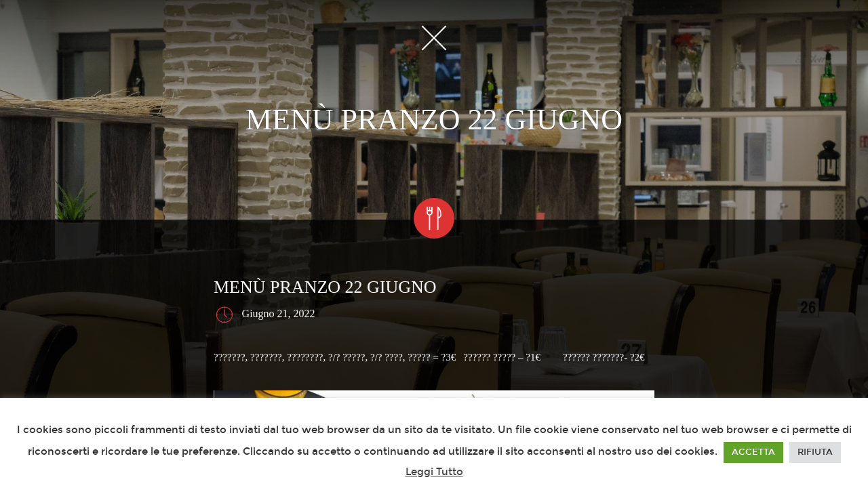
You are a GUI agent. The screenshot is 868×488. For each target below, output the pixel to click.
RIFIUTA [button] (815, 452)
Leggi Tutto (434, 472)
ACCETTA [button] (753, 452)
